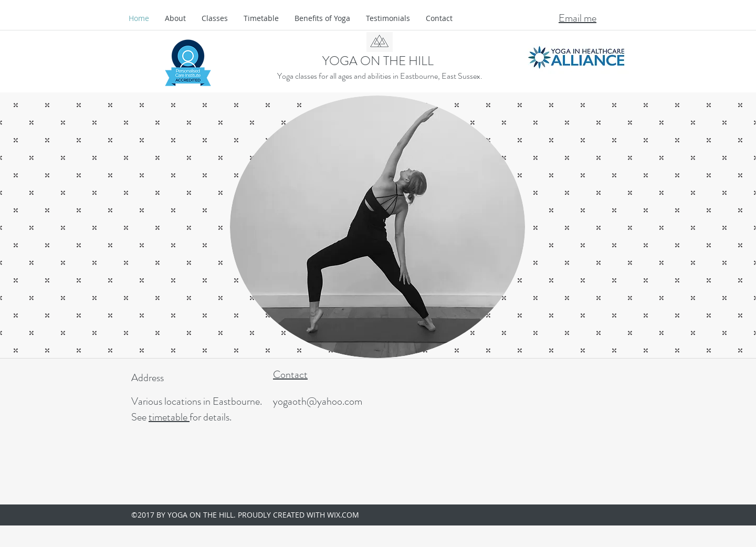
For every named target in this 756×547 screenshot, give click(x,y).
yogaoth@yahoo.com (318, 401)
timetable (169, 417)
